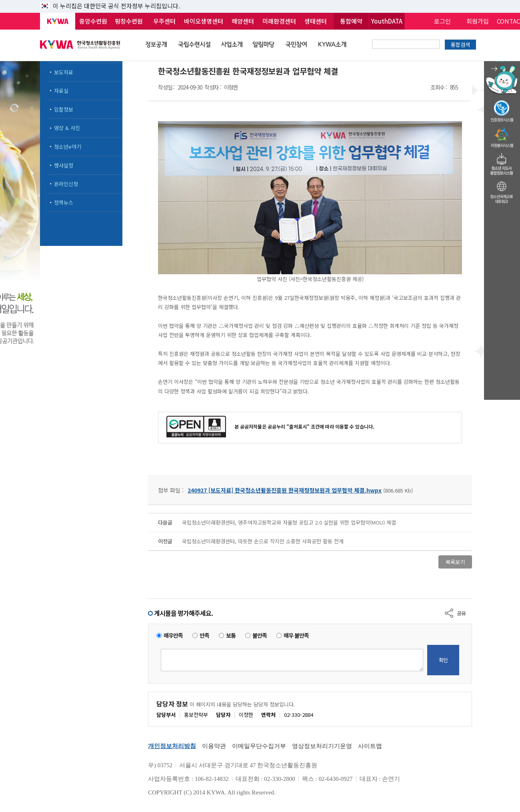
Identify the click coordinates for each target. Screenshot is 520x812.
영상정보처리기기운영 (322, 746)
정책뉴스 (64, 203)
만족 (204, 635)
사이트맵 (370, 746)
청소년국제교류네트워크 (502, 191)
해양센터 (243, 21)
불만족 (260, 635)
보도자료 (64, 72)
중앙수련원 (93, 21)
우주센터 (164, 21)
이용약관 (214, 746)
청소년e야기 (68, 147)
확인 (443, 660)
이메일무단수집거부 (259, 746)
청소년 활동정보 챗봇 (502, 62)
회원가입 (478, 21)
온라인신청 (66, 184)
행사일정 (64, 165)
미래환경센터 (279, 21)
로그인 (442, 21)
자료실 (61, 91)
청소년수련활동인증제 (502, 109)
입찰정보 (64, 109)
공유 (461, 613)
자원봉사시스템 (502, 136)
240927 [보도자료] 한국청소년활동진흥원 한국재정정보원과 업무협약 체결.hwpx (285, 490)
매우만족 (173, 635)
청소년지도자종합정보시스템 (502, 162)
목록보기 (455, 562)
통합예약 (351, 21)
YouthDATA (387, 21)
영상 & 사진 (67, 128)
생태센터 (316, 21)
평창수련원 (129, 21)
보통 (231, 635)
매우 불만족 (296, 635)
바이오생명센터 (204, 21)
